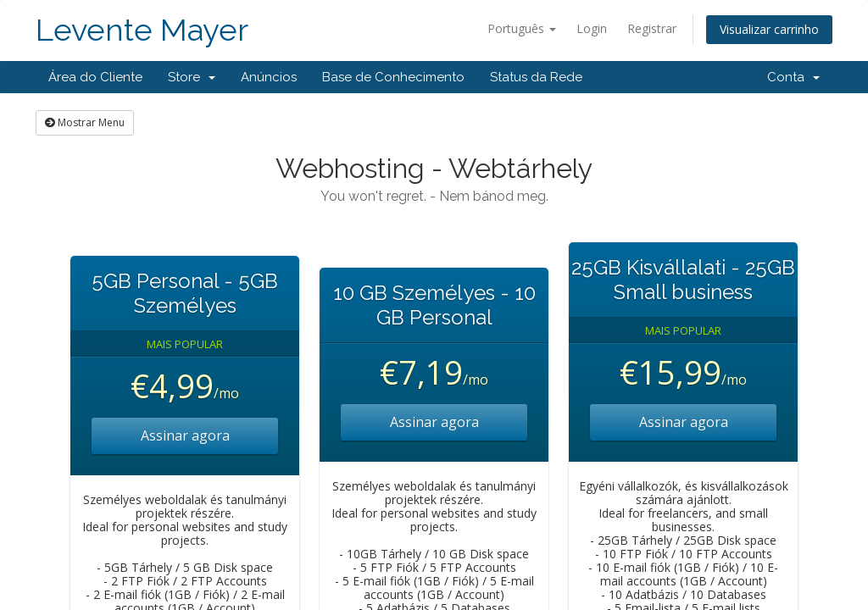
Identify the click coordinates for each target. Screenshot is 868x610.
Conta (793, 77)
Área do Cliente (95, 77)
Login (592, 28)
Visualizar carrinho (769, 29)
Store (192, 77)
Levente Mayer (142, 30)
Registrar (652, 28)
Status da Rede (536, 77)
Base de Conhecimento (393, 77)
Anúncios (269, 77)
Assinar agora (185, 435)
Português (522, 28)
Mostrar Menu (85, 122)
